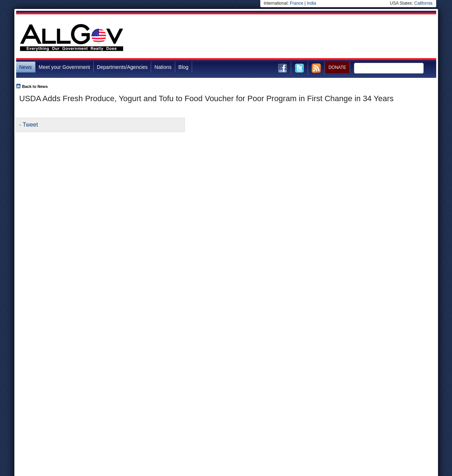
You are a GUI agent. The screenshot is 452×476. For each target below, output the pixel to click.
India (311, 3)
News (26, 67)
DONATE (337, 67)
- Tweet (29, 125)
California (423, 3)
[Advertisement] (306, 37)
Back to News (35, 86)
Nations (163, 67)
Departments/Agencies (122, 67)
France (296, 3)
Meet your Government (64, 67)
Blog (183, 67)
